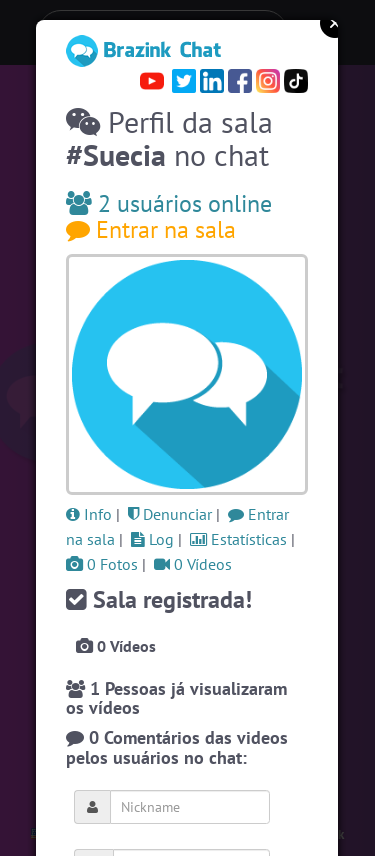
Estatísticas (238, 539)
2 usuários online (169, 203)
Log (152, 539)
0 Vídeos (193, 564)
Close (335, 23)
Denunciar (170, 514)
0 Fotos (102, 564)
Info (89, 514)
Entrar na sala (151, 229)
